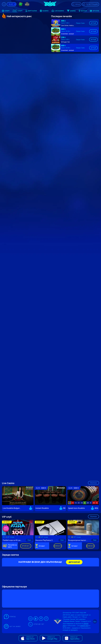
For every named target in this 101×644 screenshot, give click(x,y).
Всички (94, 483)
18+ (95, 622)
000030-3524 (84, 626)
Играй (93, 19)
